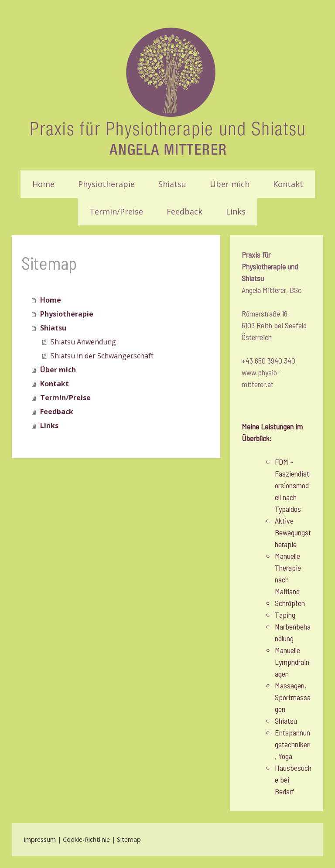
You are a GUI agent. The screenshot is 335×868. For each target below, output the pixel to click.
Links (236, 211)
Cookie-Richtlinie (86, 839)
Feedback (185, 211)
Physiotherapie (106, 184)
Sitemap (129, 839)
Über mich (230, 184)
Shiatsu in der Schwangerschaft (102, 356)
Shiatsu (172, 184)
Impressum (40, 839)
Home (43, 184)
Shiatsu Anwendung (83, 342)
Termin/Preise (116, 211)
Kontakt (288, 184)
